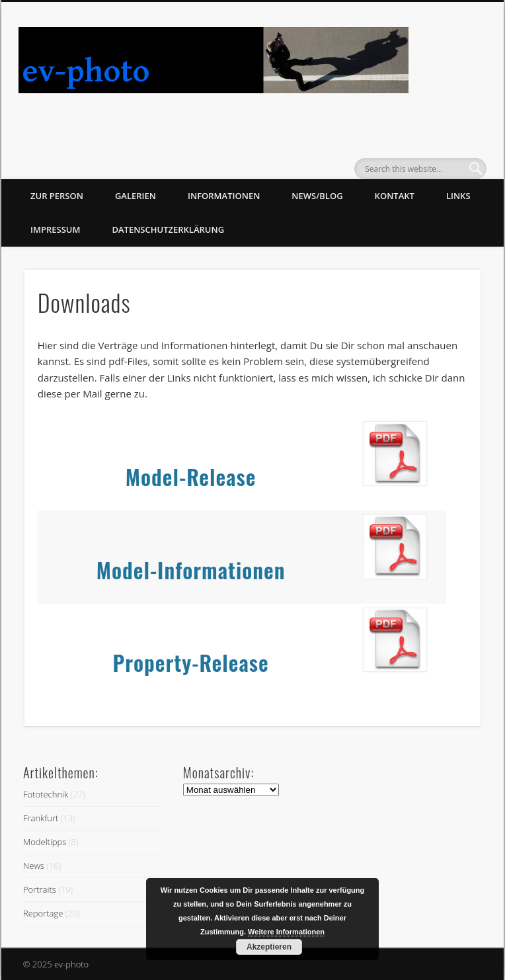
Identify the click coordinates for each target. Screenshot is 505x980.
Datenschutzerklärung (168, 229)
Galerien (136, 196)
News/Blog (317, 196)
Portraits (40, 889)
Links (458, 196)
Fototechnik (46, 794)
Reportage (43, 913)
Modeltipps (45, 842)
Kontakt (395, 196)
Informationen (224, 196)
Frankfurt (41, 818)
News (34, 866)
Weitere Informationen (286, 932)
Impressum (55, 229)
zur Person (57, 196)
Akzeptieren (269, 947)
